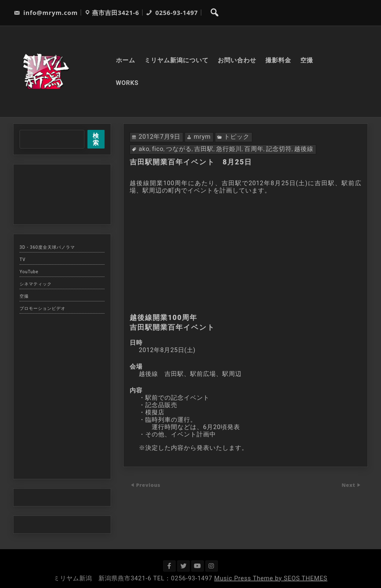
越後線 (304, 149)
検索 (96, 139)
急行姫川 (229, 149)
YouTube (29, 272)
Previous (148, 485)
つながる (179, 149)
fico (158, 149)
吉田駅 (204, 149)
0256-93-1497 (172, 13)
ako (144, 149)
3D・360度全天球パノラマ (47, 247)
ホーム (126, 60)
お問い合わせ (237, 60)
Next (349, 485)
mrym (202, 137)
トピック (237, 137)
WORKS (127, 83)
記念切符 (279, 149)
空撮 (307, 60)
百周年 (254, 149)
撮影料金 (278, 60)
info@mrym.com (46, 13)
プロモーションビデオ (43, 308)
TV (22, 259)
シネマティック (36, 284)
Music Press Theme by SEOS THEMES (271, 578)
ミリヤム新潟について (176, 60)
